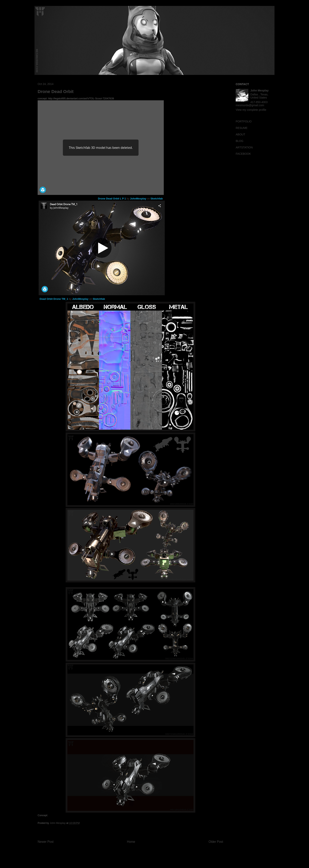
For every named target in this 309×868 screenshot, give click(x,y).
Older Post (216, 842)
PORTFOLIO (244, 121)
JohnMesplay (138, 199)
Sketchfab (157, 199)
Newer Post (46, 842)
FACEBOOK (243, 154)
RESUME (242, 128)
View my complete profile (251, 110)
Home (131, 842)
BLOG (240, 141)
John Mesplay (260, 90)
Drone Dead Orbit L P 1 (112, 199)
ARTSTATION (244, 147)
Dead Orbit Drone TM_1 (54, 299)
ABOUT (240, 134)
